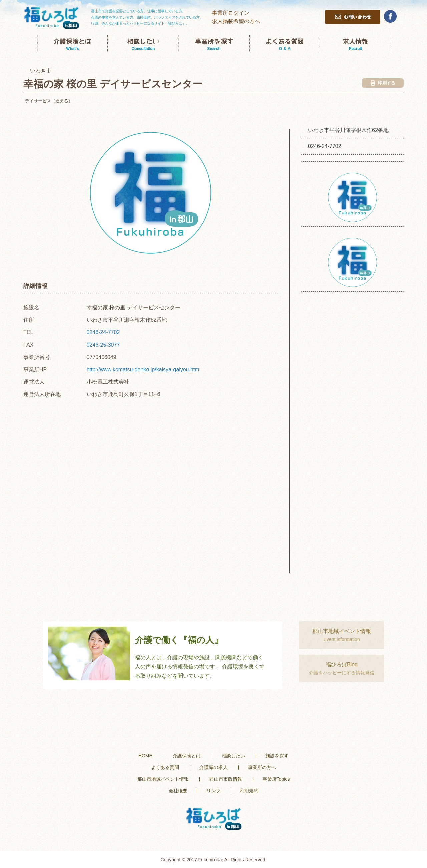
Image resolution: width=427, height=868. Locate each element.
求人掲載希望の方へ (236, 21)
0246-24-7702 (103, 332)
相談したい (233, 756)
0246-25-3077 (103, 345)
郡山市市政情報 (226, 779)
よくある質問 (165, 767)
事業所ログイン (231, 13)
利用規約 (249, 791)
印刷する (383, 83)
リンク (213, 791)
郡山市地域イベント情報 (163, 779)
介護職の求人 (213, 767)
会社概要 (178, 791)
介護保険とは (187, 756)
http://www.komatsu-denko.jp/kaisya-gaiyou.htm (143, 369)
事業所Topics (276, 779)
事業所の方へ (262, 767)
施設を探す (277, 756)
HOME (145, 756)
